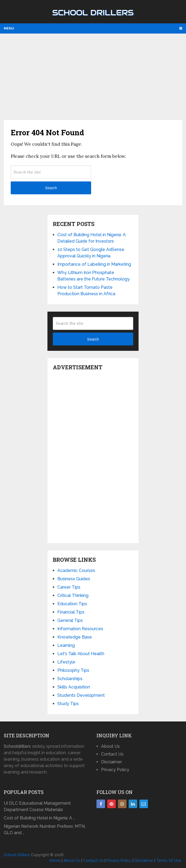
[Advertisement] (93, 76)
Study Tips (68, 704)
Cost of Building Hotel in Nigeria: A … (39, 818)
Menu (9, 28)
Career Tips (69, 587)
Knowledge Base (75, 637)
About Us (110, 746)
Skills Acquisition (74, 687)
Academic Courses (76, 570)
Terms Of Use (169, 860)
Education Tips (72, 604)
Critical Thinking (73, 595)
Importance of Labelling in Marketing (94, 264)
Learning (66, 645)
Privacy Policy (115, 770)
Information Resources (80, 629)
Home (55, 860)
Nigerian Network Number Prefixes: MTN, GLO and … (45, 829)
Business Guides (74, 579)
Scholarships (70, 679)
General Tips (70, 620)
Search (51, 188)
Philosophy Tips (73, 670)
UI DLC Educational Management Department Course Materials (37, 806)
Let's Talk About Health (81, 654)
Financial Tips (71, 612)
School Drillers (93, 13)
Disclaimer (111, 762)
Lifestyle (66, 662)
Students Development (81, 695)
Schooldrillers (17, 746)
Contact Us (112, 754)
